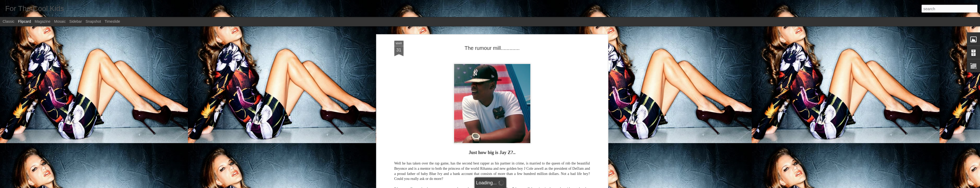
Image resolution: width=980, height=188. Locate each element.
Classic (8, 21)
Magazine (43, 21)
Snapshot (93, 21)
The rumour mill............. (492, 28)
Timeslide (112, 21)
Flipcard (25, 21)
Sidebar (76, 21)
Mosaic (60, 21)
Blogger (506, 185)
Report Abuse (522, 185)
